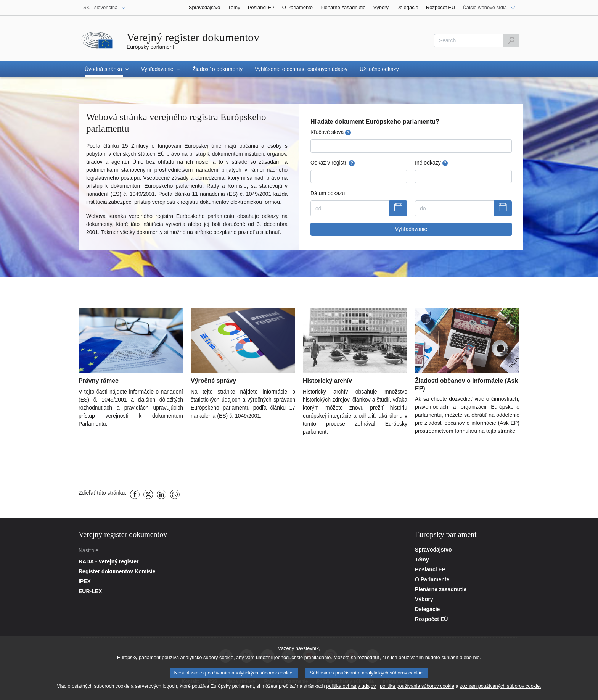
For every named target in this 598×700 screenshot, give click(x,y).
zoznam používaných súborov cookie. (500, 692)
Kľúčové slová (331, 132)
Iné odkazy (431, 163)
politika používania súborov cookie (417, 692)
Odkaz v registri (333, 163)
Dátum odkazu (328, 193)
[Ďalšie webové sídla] (489, 8)
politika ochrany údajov (351, 692)
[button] (107, 69)
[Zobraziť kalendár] (398, 208)
